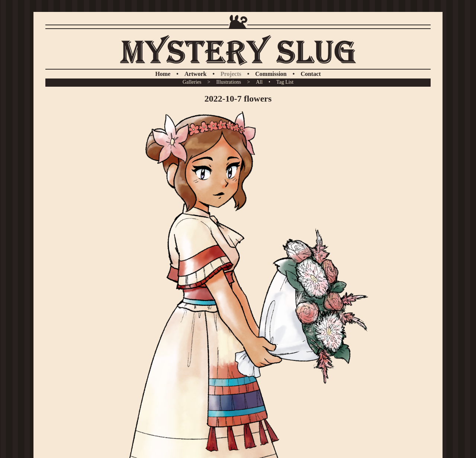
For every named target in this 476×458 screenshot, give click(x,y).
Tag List (285, 82)
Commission (271, 74)
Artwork (196, 74)
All (259, 82)
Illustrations (229, 82)
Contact (311, 74)
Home (163, 74)
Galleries (192, 82)
